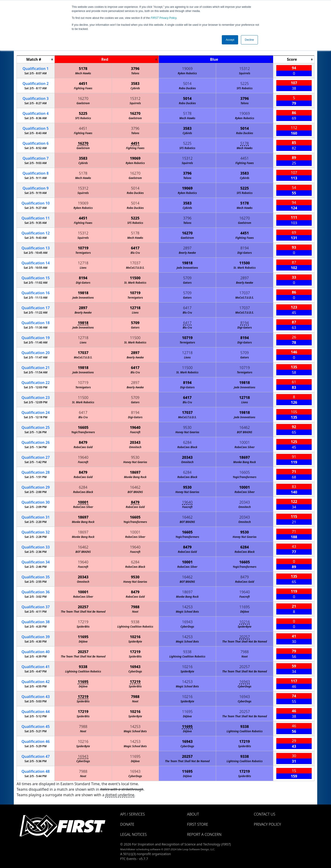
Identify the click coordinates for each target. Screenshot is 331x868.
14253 (187, 607)
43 (36, 697)
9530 (187, 427)
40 (36, 652)
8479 (83, 442)
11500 (245, 263)
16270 (83, 98)
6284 (187, 442)
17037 (135, 263)
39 (36, 637)
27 (36, 457)
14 (36, 263)
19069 (187, 69)
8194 (245, 248)
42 (36, 682)
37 (36, 607)
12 (36, 233)
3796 (135, 69)
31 (36, 517)
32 (36, 532)
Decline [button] (249, 40)
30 (36, 502)
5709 (187, 278)
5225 (245, 84)
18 (36, 323)
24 (36, 412)
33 (36, 547)
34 (36, 562)
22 (36, 383)
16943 (187, 622)
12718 (83, 263)
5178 (83, 69)
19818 (187, 263)
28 (36, 472)
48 (36, 771)
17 (36, 308)
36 (36, 592)
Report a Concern (204, 834)
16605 (83, 427)
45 (36, 727)
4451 (83, 84)
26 (36, 442)
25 (36, 427)
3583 (135, 84)
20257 (83, 607)
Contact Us (264, 814)
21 (36, 368)
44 (36, 712)
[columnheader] (36, 59)
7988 (135, 607)
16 (36, 293)
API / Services (133, 814)
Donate (127, 824)
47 (36, 756)
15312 (245, 69)
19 (36, 338)
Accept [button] (230, 40)
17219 (83, 622)
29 (36, 487)
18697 (245, 457)
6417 (135, 248)
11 (36, 218)
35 (36, 577)
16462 (245, 427)
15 (36, 278)
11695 (245, 607)
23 (36, 398)
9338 (135, 622)
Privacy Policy (164, 18)
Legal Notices (133, 834)
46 (36, 741)
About (193, 814)
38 (36, 622)
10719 (83, 248)
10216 (245, 622)
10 (36, 203)
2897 (187, 248)
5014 (187, 84)
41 (36, 667)
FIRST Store (198, 824)
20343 (135, 442)
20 (36, 353)
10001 (245, 442)
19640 (135, 427)
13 (36, 248)
